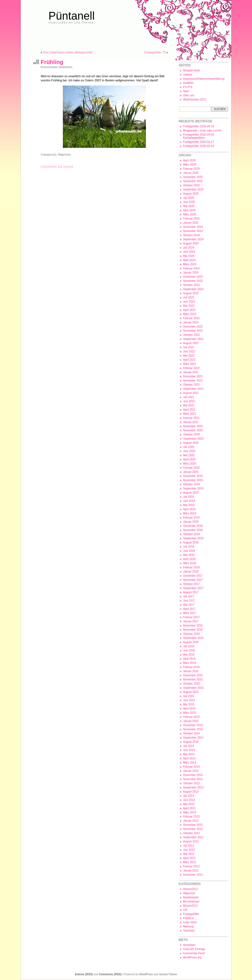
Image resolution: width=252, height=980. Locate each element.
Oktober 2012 (191, 833)
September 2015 (193, 688)
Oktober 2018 (191, 534)
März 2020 (190, 464)
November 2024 (193, 231)
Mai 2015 (189, 704)
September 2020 (193, 439)
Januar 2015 (191, 721)
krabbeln (188, 83)
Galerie (187, 75)
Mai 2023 (189, 306)
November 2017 (193, 580)
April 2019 (189, 509)
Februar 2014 (191, 767)
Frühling (52, 62)
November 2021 (193, 381)
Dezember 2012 (193, 825)
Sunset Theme (168, 974)
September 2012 (193, 837)
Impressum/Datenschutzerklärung (204, 79)
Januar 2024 (191, 273)
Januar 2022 (191, 372)
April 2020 (189, 459)
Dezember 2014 (193, 725)
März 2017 (190, 613)
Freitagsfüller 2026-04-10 (199, 126)
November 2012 (193, 829)
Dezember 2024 (193, 227)
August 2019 (191, 493)
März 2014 (190, 763)
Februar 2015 (191, 717)
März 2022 (190, 364)
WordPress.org (192, 957)
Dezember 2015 (193, 675)
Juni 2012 (189, 850)
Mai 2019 (189, 505)
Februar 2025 (191, 219)
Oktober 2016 (191, 634)
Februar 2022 (191, 368)
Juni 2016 (189, 650)
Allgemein (64, 154)
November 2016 (193, 630)
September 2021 (193, 389)
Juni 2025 (189, 202)
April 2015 (189, 709)
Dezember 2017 (193, 576)
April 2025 (189, 210)
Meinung (188, 926)
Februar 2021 (191, 418)
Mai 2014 (189, 754)
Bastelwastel (191, 897)
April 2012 (189, 858)
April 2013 (189, 808)
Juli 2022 (189, 347)
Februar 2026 (191, 169)
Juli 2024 (189, 248)
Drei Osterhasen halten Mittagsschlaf (68, 52)
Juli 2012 (189, 846)
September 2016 (193, 638)
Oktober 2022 (191, 335)
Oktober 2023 (191, 285)
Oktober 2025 (191, 185)
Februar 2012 (191, 866)
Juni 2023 (189, 302)
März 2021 (190, 414)
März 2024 (190, 264)
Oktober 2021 (191, 385)
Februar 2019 (191, 518)
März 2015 (190, 713)
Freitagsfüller (191, 914)
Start (186, 91)
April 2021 (189, 410)
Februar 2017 (191, 617)
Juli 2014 (189, 746)
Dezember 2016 (193, 626)
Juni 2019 (189, 501)
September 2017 (193, 588)
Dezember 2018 (193, 526)
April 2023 (189, 310)
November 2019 (193, 480)
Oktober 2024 (191, 235)
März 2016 (190, 663)
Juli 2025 (189, 198)
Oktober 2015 (191, 684)
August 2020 (191, 443)
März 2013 (190, 812)
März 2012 (190, 862)
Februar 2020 (191, 468)
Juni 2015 (189, 700)
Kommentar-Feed (194, 953)
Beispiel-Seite (191, 70)
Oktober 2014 (191, 733)
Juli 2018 (189, 547)
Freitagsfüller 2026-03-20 (199, 146)
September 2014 (193, 738)
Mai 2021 (189, 405)
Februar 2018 (191, 567)
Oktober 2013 (191, 783)
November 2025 (193, 181)
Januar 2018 (191, 572)
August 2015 (191, 692)
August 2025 (191, 194)
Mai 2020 (189, 455)
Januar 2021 (191, 422)
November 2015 (193, 679)
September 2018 (193, 538)
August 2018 (191, 542)
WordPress (146, 974)
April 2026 (189, 160)
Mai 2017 (189, 605)
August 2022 (191, 343)
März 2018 (190, 563)
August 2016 (191, 642)
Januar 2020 (191, 472)
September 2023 (193, 289)
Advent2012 (190, 889)
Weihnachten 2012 (195, 100)
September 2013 (193, 787)
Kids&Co (188, 918)
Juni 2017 (189, 601)
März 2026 (190, 165)
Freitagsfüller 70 (155, 52)
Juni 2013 (189, 800)
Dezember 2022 (193, 327)
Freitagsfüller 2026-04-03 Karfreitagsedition (199, 136)
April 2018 (189, 559)
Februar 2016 (191, 667)
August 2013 (191, 792)
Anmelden (189, 945)
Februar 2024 (191, 268)
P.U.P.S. (188, 87)
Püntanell (72, 16)
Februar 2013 (191, 817)
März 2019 (190, 513)
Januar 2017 (191, 621)
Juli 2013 (189, 796)
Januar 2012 (191, 871)
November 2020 (193, 430)
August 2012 (191, 841)
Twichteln (189, 931)
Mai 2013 (189, 804)
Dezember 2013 (193, 775)
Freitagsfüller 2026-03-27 (199, 142)
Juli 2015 (189, 696)
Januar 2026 (191, 173)
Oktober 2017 (191, 584)
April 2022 (189, 360)
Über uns (189, 95)
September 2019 (193, 488)
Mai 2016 (189, 655)
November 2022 (193, 331)
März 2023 (190, 314)
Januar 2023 (191, 322)
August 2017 (191, 592)
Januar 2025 (191, 223)
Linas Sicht (190, 922)
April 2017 (189, 609)
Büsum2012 (190, 906)
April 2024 (189, 260)
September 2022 (193, 339)
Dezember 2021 (193, 376)
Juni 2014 (189, 750)
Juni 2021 (189, 401)
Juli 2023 (189, 297)
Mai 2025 (189, 206)
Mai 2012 (189, 854)
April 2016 (189, 659)
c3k (185, 910)
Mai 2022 (189, 356)
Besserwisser (191, 902)
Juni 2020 (189, 451)
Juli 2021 (189, 397)
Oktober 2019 (191, 484)
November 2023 (193, 281)
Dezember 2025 (193, 177)
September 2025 (193, 189)
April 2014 (189, 758)
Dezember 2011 (193, 875)
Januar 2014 (191, 771)
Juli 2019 (189, 497)
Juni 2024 (189, 252)
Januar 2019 (191, 522)
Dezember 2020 (193, 426)
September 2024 (193, 239)
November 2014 (193, 729)
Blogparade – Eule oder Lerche (202, 131)
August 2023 (191, 293)
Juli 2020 (189, 447)
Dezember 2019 (193, 476)
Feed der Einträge (194, 949)
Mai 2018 (189, 555)
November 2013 (193, 779)
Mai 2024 (189, 256)
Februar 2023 (191, 318)
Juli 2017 (189, 596)
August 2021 (191, 393)
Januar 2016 (191, 671)
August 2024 (191, 243)
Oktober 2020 (191, 434)
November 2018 (193, 530)
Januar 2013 (191, 821)
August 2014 (191, 742)
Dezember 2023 (193, 277)
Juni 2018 (189, 551)
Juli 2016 (189, 646)
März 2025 (190, 214)
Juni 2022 (189, 351)
